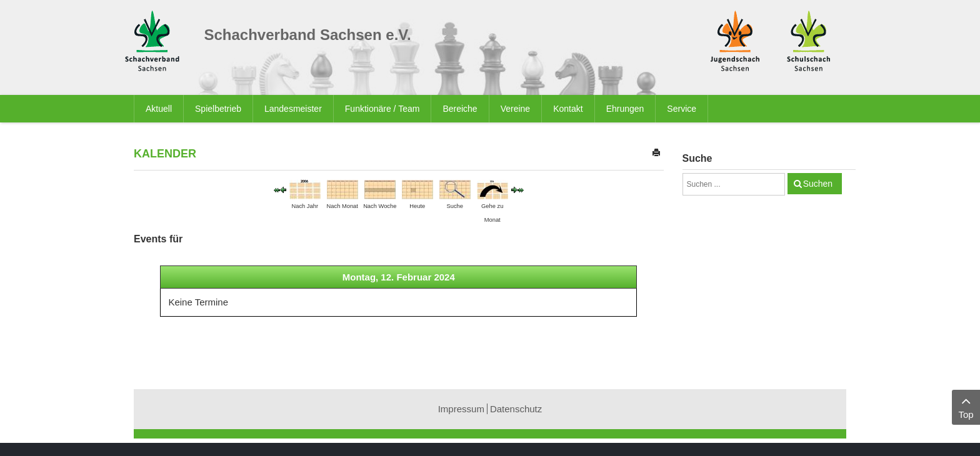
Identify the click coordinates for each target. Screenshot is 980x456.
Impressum (461, 409)
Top (966, 406)
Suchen (818, 184)
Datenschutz (516, 409)
